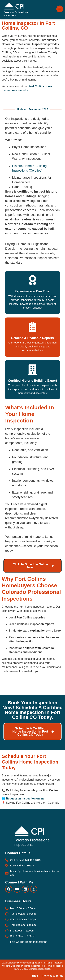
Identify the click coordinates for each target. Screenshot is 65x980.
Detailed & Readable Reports (32, 338)
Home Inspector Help (35, 966)
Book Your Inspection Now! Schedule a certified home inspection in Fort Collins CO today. (33, 710)
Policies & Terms (53, 976)
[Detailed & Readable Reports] (33, 327)
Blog (35, 976)
